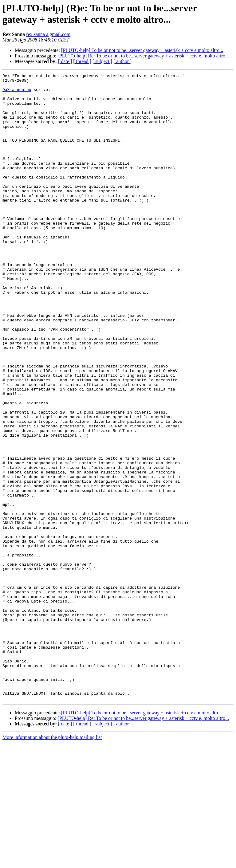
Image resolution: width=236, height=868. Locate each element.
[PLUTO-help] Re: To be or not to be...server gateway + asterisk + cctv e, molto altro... (144, 56)
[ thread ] (82, 61)
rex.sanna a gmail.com (48, 34)
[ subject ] (102, 61)
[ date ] (65, 61)
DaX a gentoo (17, 93)
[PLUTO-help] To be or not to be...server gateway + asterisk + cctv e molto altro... (142, 50)
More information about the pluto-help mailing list (52, 863)
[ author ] (123, 61)
